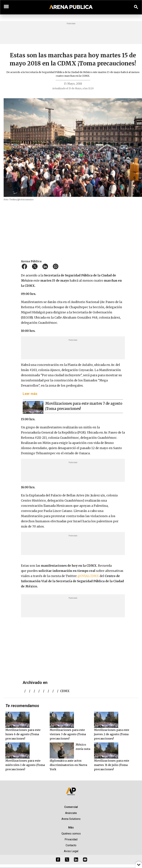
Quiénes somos (71, 834)
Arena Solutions (71, 819)
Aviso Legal (71, 851)
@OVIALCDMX (88, 576)
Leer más (30, 394)
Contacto (71, 845)
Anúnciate (71, 813)
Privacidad (71, 839)
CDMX (65, 691)
